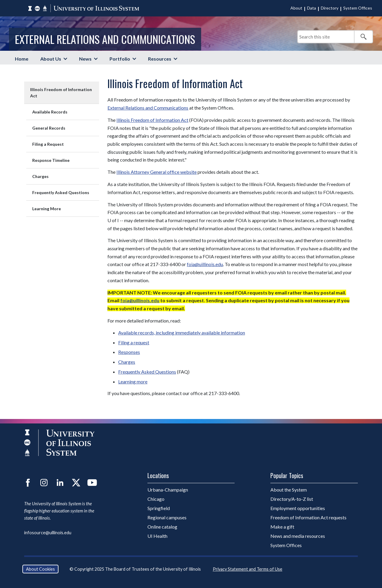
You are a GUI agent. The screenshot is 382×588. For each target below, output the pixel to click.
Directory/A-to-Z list (292, 499)
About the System (289, 490)
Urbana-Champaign (168, 490)
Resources (160, 59)
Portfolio (120, 59)
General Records (49, 128)
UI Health (157, 536)
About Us (51, 59)
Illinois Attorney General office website (157, 172)
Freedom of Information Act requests (308, 517)
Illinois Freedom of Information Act (61, 93)
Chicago (156, 499)
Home (22, 59)
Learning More (47, 209)
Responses (129, 352)
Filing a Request (48, 144)
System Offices (358, 8)
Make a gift (282, 527)
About (296, 8)
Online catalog (162, 527)
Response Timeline (51, 160)
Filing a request (134, 342)
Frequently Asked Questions (61, 192)
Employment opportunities (298, 508)
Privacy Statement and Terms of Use (248, 569)
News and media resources (298, 536)
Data (312, 8)
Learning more (133, 381)
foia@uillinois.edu (205, 264)
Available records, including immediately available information (182, 333)
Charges (40, 176)
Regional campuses (167, 517)
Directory (330, 8)
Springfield (159, 508)
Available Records (50, 112)
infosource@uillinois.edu (48, 533)
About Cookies (40, 569)
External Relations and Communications (105, 39)
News (85, 59)
